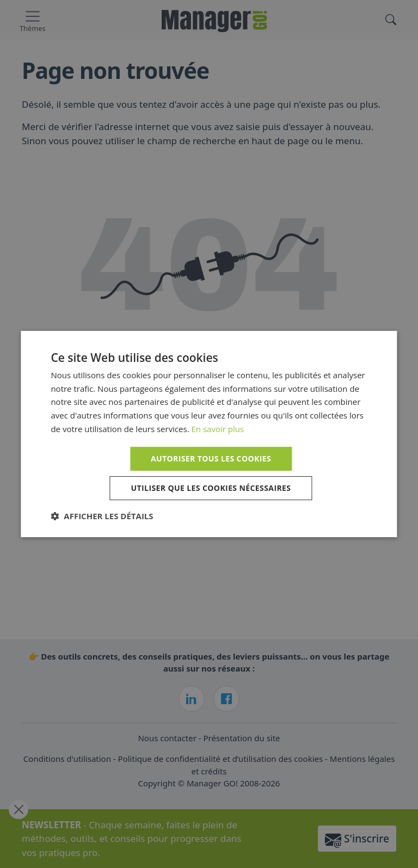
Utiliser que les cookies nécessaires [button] (211, 488)
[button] (102, 516)
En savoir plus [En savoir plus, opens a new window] (218, 429)
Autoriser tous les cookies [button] (211, 458)
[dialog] (209, 434)
